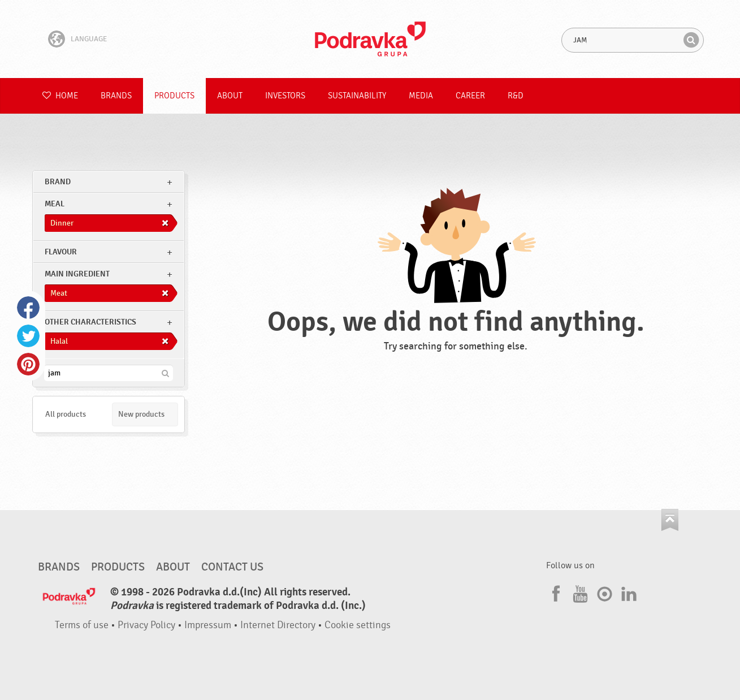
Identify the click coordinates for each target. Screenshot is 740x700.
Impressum (208, 625)
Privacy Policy (146, 625)
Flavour (61, 252)
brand (58, 182)
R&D (516, 96)
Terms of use (82, 625)
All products (66, 414)
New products (141, 414)
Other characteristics (90, 322)
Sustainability (357, 96)
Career (470, 96)
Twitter (28, 336)
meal (55, 204)
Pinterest (28, 364)
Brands (116, 96)
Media (421, 96)
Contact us (232, 567)
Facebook (28, 308)
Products (174, 96)
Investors (285, 96)
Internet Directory (278, 625)
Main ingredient (77, 274)
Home (60, 96)
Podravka (370, 39)
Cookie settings (358, 625)
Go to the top (670, 520)
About (230, 96)
